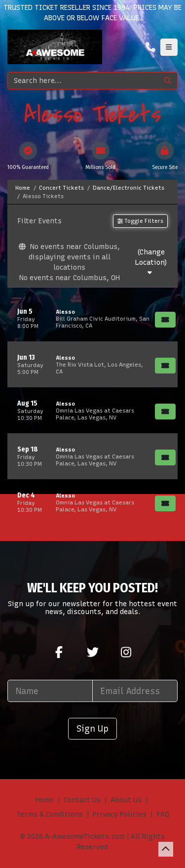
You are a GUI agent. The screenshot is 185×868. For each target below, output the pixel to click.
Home (45, 800)
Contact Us (82, 800)
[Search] (83, 81)
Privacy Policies (120, 814)
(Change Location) (151, 262)
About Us (126, 800)
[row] (92, 318)
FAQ (163, 814)
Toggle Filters (140, 221)
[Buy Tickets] (165, 320)
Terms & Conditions (50, 814)
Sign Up (92, 728)
